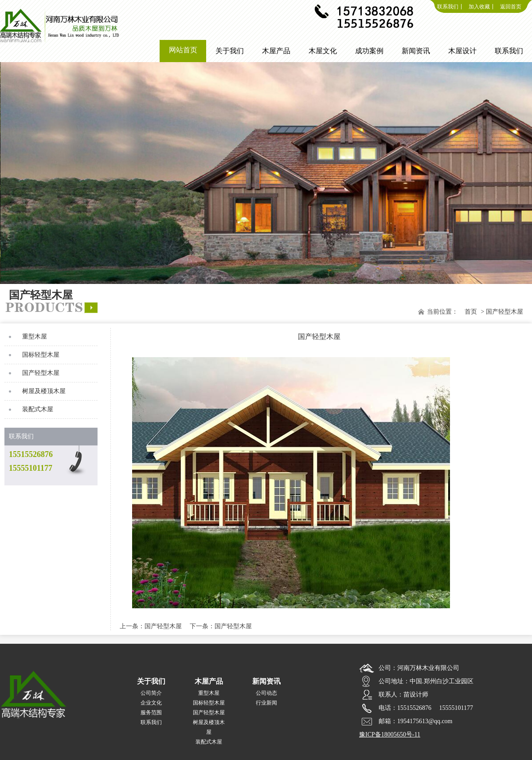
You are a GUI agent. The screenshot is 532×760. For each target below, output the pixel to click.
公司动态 (266, 693)
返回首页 (511, 7)
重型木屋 (35, 337)
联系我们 (448, 7)
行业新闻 (266, 703)
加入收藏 (479, 7)
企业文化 (151, 703)
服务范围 (151, 713)
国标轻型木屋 (41, 355)
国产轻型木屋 (41, 373)
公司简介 (151, 693)
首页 (471, 312)
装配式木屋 (38, 409)
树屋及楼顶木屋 (44, 391)
